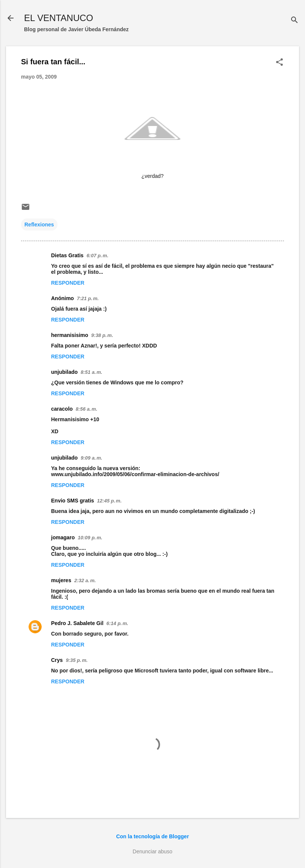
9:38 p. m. (102, 335)
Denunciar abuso (152, 851)
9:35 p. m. (77, 660)
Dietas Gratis (67, 255)
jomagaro (63, 537)
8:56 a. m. (87, 409)
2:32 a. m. (85, 580)
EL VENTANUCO (59, 18)
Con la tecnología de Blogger (152, 836)
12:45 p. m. (109, 501)
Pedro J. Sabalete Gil (77, 623)
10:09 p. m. (90, 538)
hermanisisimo (70, 335)
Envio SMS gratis (72, 501)
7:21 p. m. (88, 298)
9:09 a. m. (91, 458)
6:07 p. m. (97, 256)
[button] (279, 63)
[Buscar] (294, 20)
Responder (68, 283)
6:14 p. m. (117, 623)
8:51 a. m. (91, 372)
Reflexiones (39, 225)
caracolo (62, 409)
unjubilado (64, 372)
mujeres (61, 580)
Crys (57, 660)
